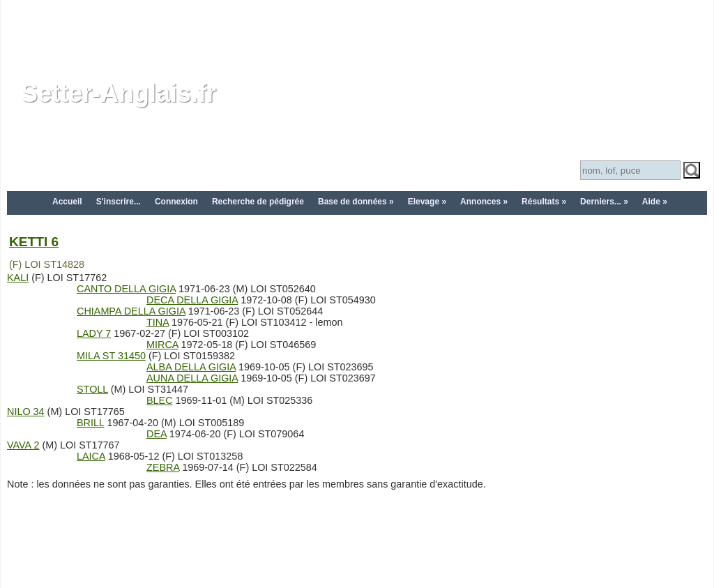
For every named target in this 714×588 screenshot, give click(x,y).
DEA (157, 434)
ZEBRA (163, 467)
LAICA (91, 456)
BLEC (160, 400)
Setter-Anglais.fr (119, 93)
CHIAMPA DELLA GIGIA (131, 311)
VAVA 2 (23, 445)
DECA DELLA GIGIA (192, 300)
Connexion (176, 202)
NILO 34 (26, 412)
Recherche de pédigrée (258, 202)
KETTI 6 (34, 242)
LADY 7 (94, 333)
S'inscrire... (119, 202)
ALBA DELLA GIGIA (191, 367)
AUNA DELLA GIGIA (192, 378)
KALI (18, 278)
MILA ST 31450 (111, 356)
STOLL (92, 389)
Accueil (67, 202)
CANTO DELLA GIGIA (126, 289)
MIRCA (162, 345)
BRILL (90, 423)
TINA (158, 322)
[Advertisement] (357, 31)
